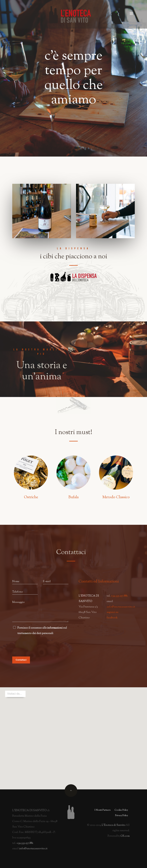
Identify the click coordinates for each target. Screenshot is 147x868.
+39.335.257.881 (119, 596)
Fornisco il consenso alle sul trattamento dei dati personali (42, 631)
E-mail (47, 582)
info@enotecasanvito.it (121, 607)
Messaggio (18, 602)
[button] (73, 735)
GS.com (125, 836)
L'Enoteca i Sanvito (114, 825)
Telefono (18, 592)
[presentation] (38, 645)
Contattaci (21, 660)
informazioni (55, 628)
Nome (16, 582)
